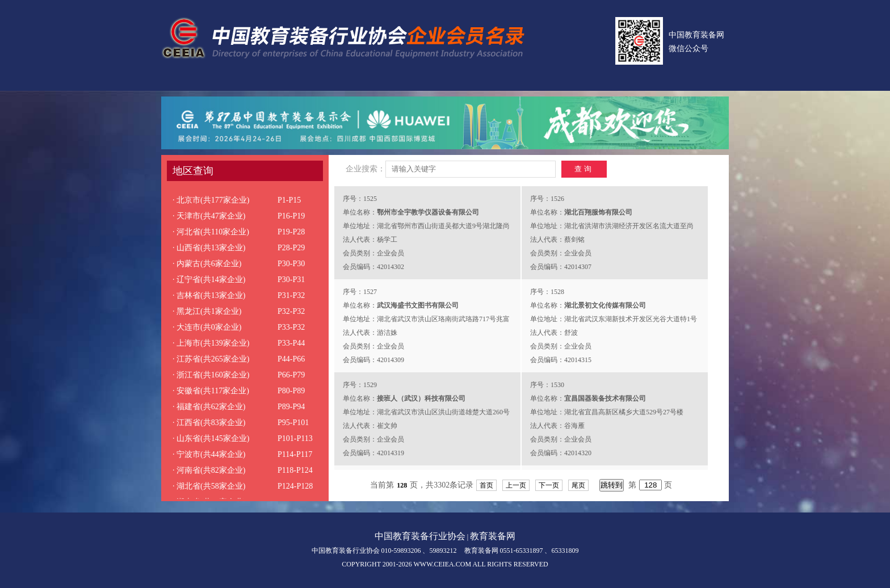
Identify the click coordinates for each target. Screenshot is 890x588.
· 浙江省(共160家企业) (211, 375)
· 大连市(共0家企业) (207, 327)
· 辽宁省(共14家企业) (209, 280)
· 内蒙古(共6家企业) (207, 264)
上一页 (516, 485)
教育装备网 (493, 536)
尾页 (578, 485)
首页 (486, 485)
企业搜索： (366, 169)
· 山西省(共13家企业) (209, 248)
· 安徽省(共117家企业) (211, 391)
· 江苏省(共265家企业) (211, 359)
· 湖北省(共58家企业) (209, 486)
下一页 (549, 485)
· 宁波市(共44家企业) (209, 454)
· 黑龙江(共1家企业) (207, 311)
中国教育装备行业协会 (420, 536)
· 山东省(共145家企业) (211, 438)
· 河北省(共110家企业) (211, 232)
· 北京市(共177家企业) (211, 200)
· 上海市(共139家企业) (211, 343)
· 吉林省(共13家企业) (209, 295)
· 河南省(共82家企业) (209, 470)
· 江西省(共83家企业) (209, 423)
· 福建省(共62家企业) (209, 407)
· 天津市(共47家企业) (209, 216)
